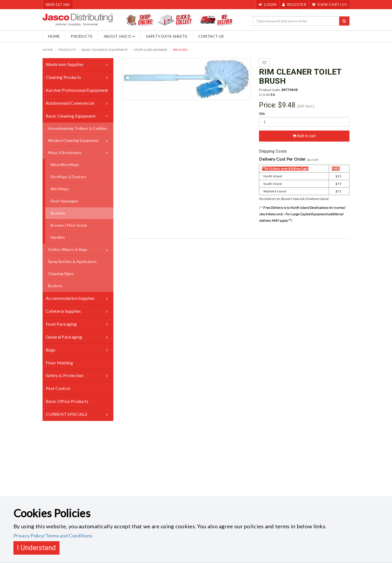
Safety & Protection (65, 375)
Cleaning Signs (61, 274)
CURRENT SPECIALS (66, 414)
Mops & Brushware (151, 50)
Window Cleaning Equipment (73, 140)
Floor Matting (59, 363)
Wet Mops (60, 189)
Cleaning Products (63, 77)
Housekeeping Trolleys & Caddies (78, 128)
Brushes (180, 50)
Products (82, 36)
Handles (58, 237)
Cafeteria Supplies (63, 311)
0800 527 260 (58, 4)
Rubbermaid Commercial (70, 103)
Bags (51, 350)
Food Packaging (61, 324)
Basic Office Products (67, 401)
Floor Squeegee (64, 201)
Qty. (262, 113)
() (329, 4)
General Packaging (64, 337)
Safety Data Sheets (167, 36)
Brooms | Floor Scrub (69, 225)
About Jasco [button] (119, 36)
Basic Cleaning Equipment (105, 50)
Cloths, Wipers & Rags (68, 249)
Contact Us (211, 36)
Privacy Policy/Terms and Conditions (53, 536)
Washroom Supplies (65, 64)
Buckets (55, 286)
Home (54, 36)
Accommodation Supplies (70, 298)
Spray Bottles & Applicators (72, 261)
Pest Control (58, 388)
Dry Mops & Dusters (68, 177)
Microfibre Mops (65, 165)
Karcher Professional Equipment (77, 90)
